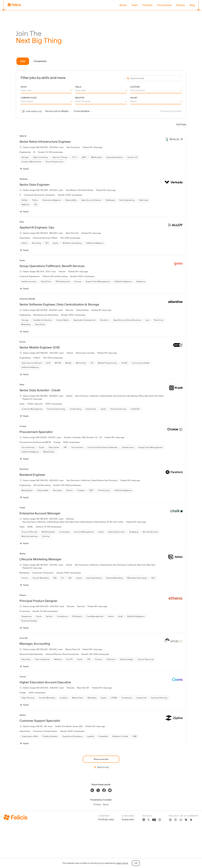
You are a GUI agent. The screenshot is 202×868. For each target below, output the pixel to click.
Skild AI (23, 136)
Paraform (24, 469)
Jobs (23, 61)
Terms (106, 804)
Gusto (22, 260)
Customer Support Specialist (40, 721)
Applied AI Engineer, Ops (37, 227)
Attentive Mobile (27, 299)
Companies (40, 61)
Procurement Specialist (36, 432)
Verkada (24, 179)
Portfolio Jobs (106, 819)
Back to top (101, 767)
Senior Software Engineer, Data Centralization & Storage (59, 304)
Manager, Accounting (35, 644)
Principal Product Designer (38, 601)
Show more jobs (101, 759)
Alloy (22, 222)
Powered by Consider (171, 111)
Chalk (22, 508)
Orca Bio (24, 638)
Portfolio (148, 5)
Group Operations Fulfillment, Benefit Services (52, 266)
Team (135, 5)
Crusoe (23, 426)
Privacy (97, 804)
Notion (23, 554)
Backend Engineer (32, 475)
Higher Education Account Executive (45, 682)
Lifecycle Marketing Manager (41, 559)
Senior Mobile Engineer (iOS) (40, 347)
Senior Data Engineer (35, 185)
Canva (23, 677)
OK (136, 863)
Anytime (86, 111)
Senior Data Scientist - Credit (40, 390)
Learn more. (122, 863)
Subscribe (128, 819)
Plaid (22, 385)
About (123, 5)
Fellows (181, 5)
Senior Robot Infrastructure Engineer (45, 142)
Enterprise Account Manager (40, 513)
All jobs (66, 111)
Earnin (23, 342)
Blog (192, 5)
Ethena (23, 595)
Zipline (23, 715)
